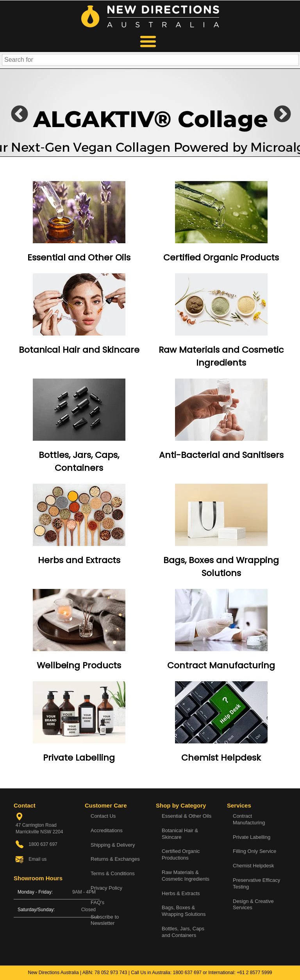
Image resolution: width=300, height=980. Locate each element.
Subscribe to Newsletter (105, 920)
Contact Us (103, 816)
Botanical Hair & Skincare (180, 834)
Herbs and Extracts (79, 560)
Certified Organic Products (221, 258)
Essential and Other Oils (79, 258)
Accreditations (107, 830)
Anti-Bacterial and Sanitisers (221, 455)
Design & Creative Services (253, 905)
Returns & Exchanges (115, 859)
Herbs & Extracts (181, 893)
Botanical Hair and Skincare (79, 350)
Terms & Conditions (113, 873)
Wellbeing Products (79, 665)
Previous (14, 113)
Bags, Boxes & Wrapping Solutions (184, 911)
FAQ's (97, 902)
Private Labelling (79, 758)
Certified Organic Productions (181, 854)
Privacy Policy (106, 888)
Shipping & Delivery (113, 845)
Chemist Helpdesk (221, 758)
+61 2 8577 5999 (254, 973)
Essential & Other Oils (187, 816)
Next (277, 113)
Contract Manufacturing (221, 665)
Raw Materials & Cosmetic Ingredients (186, 876)
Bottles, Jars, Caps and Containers (183, 932)
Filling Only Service (254, 851)
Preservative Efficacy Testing (256, 883)
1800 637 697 (187, 973)
